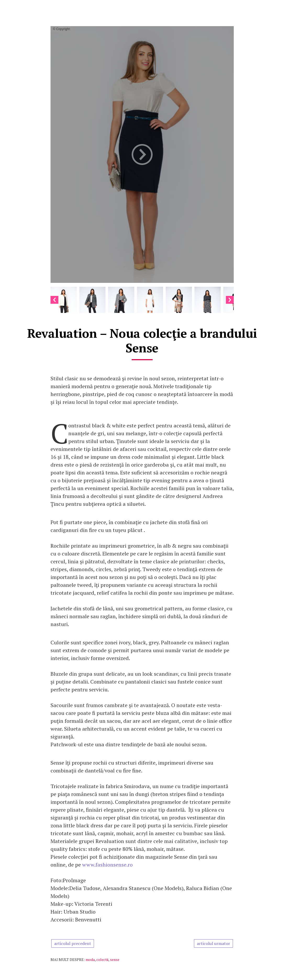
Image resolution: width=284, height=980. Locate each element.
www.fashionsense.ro (107, 865)
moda (90, 959)
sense (115, 959)
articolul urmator (213, 943)
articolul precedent (73, 943)
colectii (102, 959)
